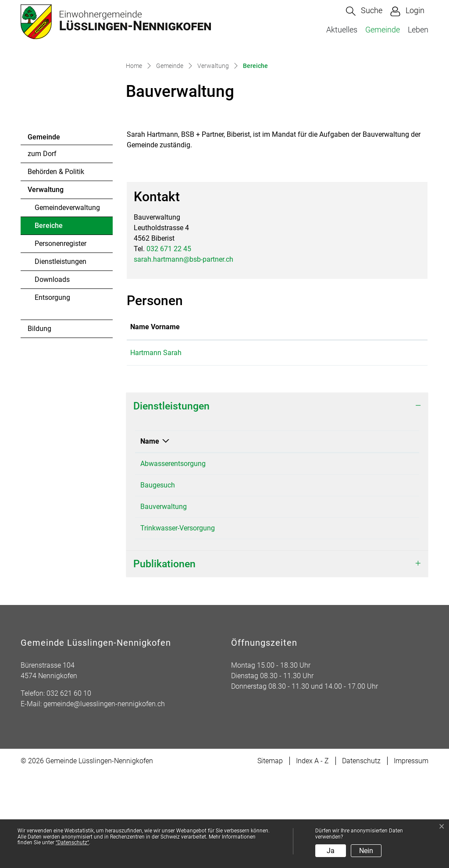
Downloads (52, 374)
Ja (331, 851)
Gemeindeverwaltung (67, 302)
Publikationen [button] (164, 658)
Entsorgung (52, 392)
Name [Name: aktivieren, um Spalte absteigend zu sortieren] (150, 536)
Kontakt (305, 422)
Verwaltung (46, 284)
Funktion (230, 422)
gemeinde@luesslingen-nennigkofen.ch (104, 799)
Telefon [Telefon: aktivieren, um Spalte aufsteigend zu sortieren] (360, 536)
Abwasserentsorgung (173, 558)
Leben (418, 30)
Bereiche (59, 323)
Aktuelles (342, 30)
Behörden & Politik (56, 266)
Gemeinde (383, 30)
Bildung (39, 423)
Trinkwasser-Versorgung (178, 623)
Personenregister (61, 338)
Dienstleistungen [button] (171, 501)
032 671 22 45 (169, 343)
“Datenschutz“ (72, 843)
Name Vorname (155, 422)
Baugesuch (158, 580)
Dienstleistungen (61, 356)
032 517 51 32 (370, 623)
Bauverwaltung (282, 558)
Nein (366, 851)
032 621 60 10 (69, 788)
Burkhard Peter (282, 623)
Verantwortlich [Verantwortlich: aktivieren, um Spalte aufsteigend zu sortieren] (282, 536)
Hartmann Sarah (156, 447)
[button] (364, 11)
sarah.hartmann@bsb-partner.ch (184, 354)
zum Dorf (42, 248)
